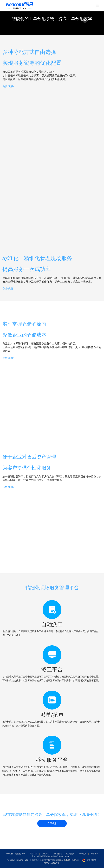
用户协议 (70, 854)
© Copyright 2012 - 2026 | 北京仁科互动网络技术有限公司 (33, 860)
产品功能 (33, 854)
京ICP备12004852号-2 (69, 860)
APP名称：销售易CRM (15, 854)
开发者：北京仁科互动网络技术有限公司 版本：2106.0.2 (65, 855)
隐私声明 (46, 854)
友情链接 (82, 854)
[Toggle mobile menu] (97, 6)
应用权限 (58, 854)
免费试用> (8, 86)
